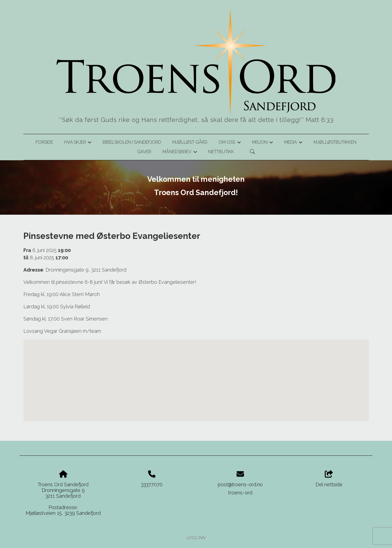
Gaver (144, 152)
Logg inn (196, 538)
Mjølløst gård (190, 142)
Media (293, 143)
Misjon (263, 143)
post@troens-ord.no (240, 484)
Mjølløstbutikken (335, 142)
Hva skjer (78, 143)
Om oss (230, 143)
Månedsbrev (180, 153)
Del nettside (329, 479)
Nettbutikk (221, 152)
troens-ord (240, 493)
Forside (44, 142)
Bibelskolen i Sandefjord (132, 142)
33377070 (152, 484)
